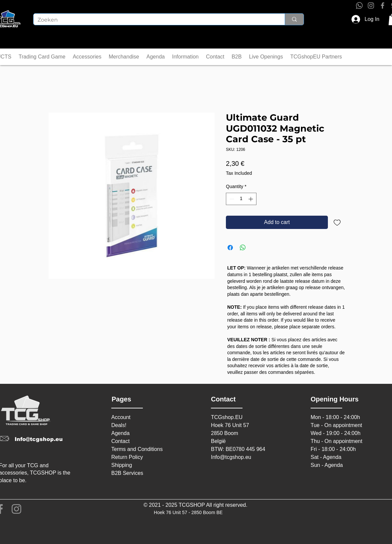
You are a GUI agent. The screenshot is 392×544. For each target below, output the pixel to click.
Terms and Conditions (137, 449)
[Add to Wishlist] (337, 222)
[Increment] (251, 199)
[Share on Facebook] (230, 248)
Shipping (122, 465)
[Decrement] (231, 199)
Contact (120, 441)
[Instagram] (371, 5)
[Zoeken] (154, 20)
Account (121, 417)
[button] (42, 57)
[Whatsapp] (359, 5)
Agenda (120, 433)
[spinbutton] (241, 199)
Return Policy (127, 457)
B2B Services (127, 473)
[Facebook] (383, 5)
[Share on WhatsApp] (243, 248)
